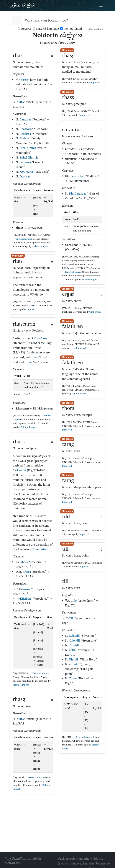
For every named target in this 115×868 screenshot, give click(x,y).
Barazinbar (78, 176)
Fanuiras (25, 162)
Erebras (25, 138)
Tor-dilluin (76, 645)
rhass (24, 562)
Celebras (25, 134)
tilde (74, 601)
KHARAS (26, 598)
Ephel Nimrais (29, 157)
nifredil (74, 664)
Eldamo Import (40, 246)
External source (22, 239)
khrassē (22, 470)
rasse (25, 80)
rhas (35, 357)
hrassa (27, 572)
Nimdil (74, 659)
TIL (72, 618)
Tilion (73, 678)
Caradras (25, 119)
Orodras (25, 176)
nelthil (73, 650)
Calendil (74, 640)
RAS (23, 102)
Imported (32, 309)
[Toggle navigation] (101, 5)
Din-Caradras (78, 193)
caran (28, 362)
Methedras (27, 172)
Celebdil (74, 636)
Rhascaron (27, 129)
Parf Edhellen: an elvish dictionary (23, 5)
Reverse (25, 29)
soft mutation (38, 549)
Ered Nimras (28, 148)
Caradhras (40, 338)
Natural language (46, 29)
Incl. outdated (71, 29)
